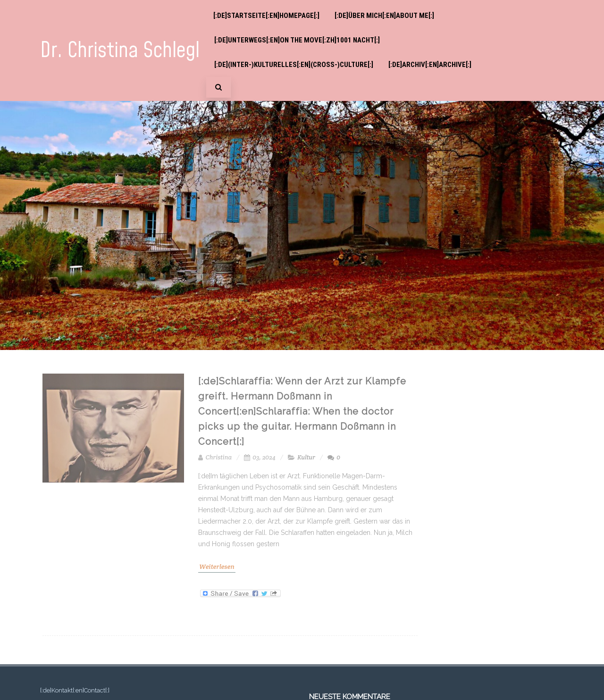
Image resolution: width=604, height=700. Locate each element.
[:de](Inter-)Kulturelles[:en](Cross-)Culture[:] (294, 65)
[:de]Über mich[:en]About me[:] (384, 16)
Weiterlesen (217, 567)
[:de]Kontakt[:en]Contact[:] (75, 690)
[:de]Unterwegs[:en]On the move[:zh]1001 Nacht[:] (297, 40)
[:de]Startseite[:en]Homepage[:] (266, 16)
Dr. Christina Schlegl (120, 51)
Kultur (306, 457)
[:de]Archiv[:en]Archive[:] (430, 65)
